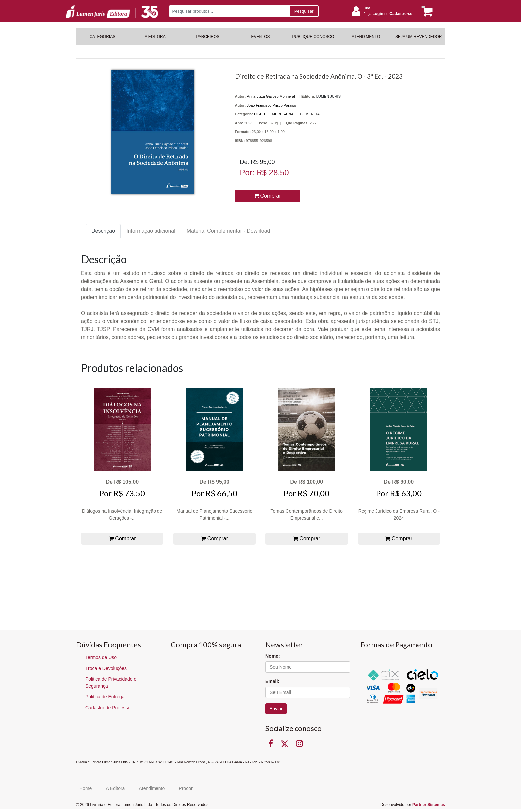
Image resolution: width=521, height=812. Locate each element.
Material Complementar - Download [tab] (229, 231)
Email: (272, 681)
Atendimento (152, 788)
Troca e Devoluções (106, 668)
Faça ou (388, 14)
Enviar (276, 709)
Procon (186, 788)
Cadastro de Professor (109, 708)
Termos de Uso (101, 657)
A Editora (115, 788)
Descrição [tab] (103, 231)
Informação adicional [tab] (151, 231)
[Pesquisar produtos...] (229, 11)
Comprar (267, 196)
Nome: (273, 656)
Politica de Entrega (105, 697)
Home (86, 788)
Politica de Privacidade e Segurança (111, 682)
